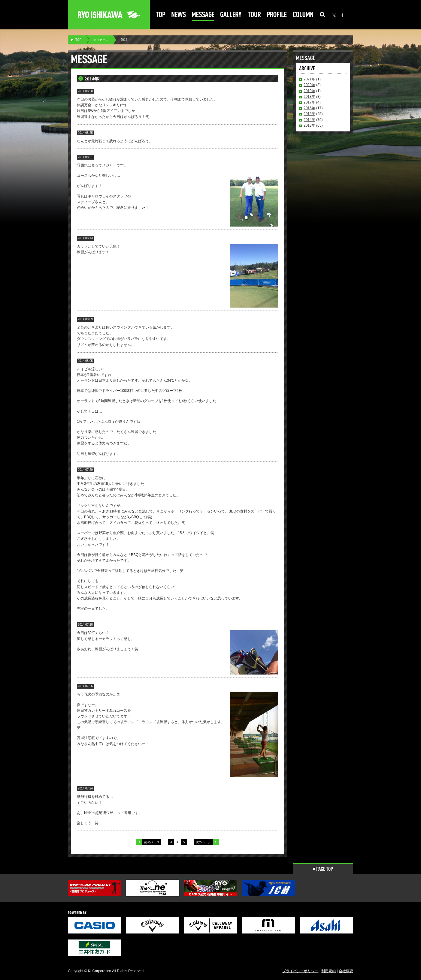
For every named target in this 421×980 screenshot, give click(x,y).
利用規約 (329, 971)
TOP (78, 40)
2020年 (309, 85)
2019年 (309, 91)
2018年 (309, 97)
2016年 (309, 108)
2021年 (309, 79)
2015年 (309, 114)
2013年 (309, 125)
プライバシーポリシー (300, 971)
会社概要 (346, 971)
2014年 (309, 120)
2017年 (309, 102)
